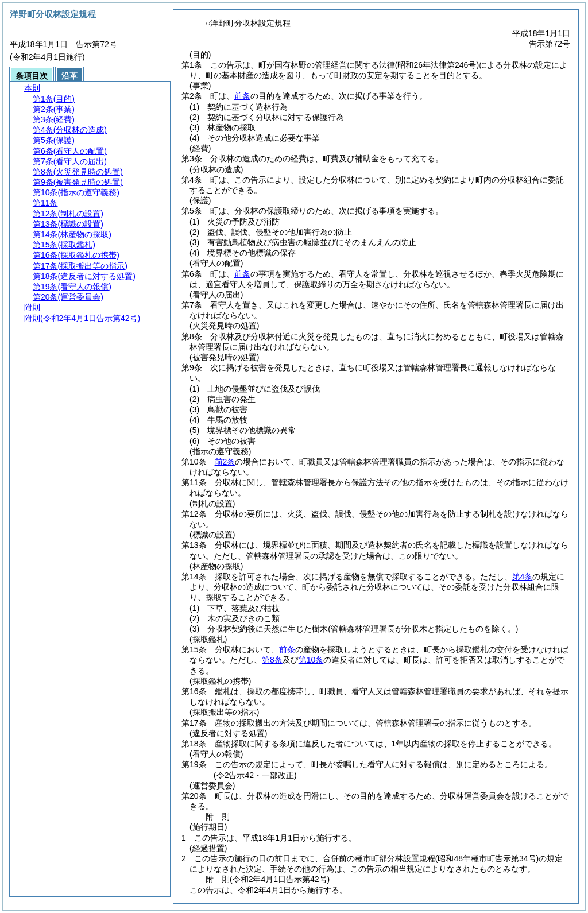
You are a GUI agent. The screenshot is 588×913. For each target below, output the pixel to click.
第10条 (311, 660)
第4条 (523, 577)
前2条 (225, 462)
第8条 (272, 660)
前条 (242, 96)
